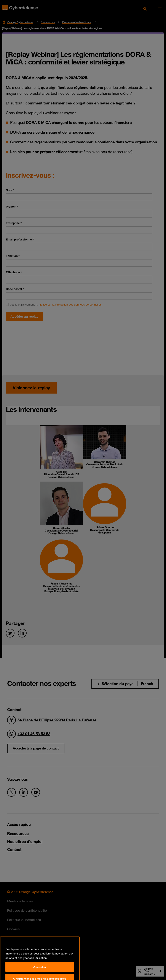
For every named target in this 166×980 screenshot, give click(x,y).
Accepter (40, 974)
